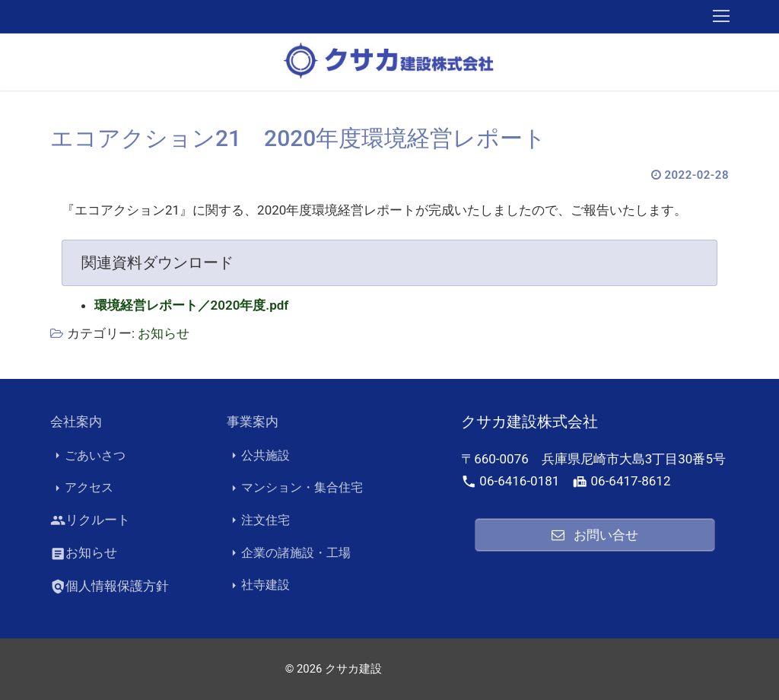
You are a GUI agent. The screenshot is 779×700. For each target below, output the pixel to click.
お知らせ (164, 333)
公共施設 (258, 456)
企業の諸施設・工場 (289, 553)
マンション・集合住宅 (295, 488)
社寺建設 (258, 585)
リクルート (90, 520)
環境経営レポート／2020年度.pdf (192, 305)
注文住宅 (258, 520)
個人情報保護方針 (110, 587)
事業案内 (253, 422)
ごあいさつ (88, 456)
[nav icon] (721, 17)
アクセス (82, 488)
